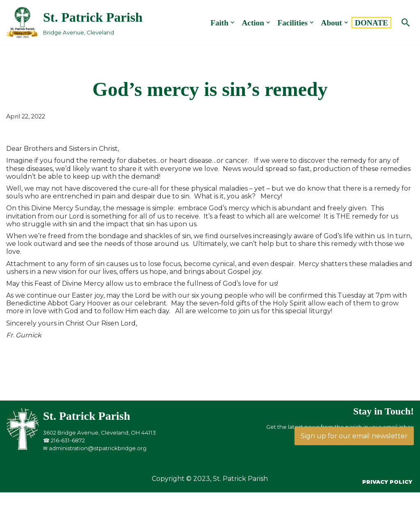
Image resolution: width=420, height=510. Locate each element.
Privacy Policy (387, 482)
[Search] (406, 23)
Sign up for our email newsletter (354, 436)
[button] (233, 23)
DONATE (371, 23)
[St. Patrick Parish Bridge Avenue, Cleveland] (74, 22)
